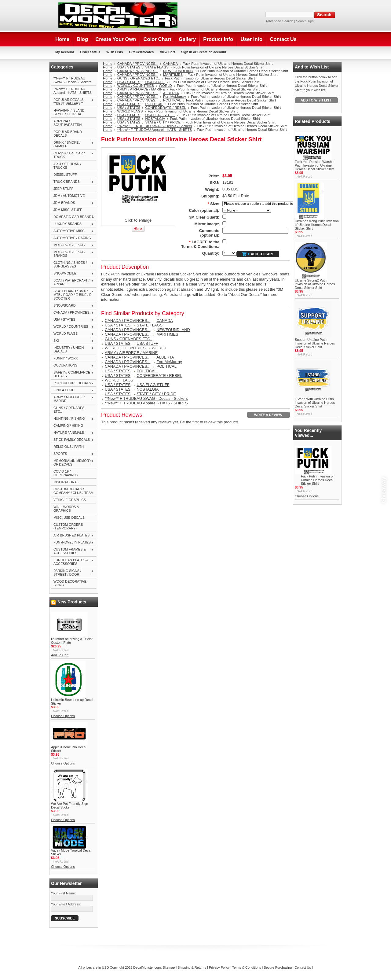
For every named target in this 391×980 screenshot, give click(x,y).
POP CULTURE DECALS (72, 383)
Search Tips (305, 21)
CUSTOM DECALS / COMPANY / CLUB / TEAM (73, 491)
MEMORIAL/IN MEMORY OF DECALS (72, 462)
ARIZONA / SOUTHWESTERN (68, 123)
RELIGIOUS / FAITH (69, 447)
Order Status (90, 52)
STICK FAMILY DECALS (72, 440)
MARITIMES (173, 75)
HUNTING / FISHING (72, 419)
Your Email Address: (66, 904)
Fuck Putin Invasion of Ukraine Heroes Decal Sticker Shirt (317, 480)
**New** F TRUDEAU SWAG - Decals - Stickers (72, 80)
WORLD (165, 86)
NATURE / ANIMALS (72, 433)
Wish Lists (115, 52)
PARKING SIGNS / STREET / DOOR (72, 573)
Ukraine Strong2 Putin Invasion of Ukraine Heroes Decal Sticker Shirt (315, 284)
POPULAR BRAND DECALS (68, 134)
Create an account (212, 52)
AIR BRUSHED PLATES (72, 536)
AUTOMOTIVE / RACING (72, 238)
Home (108, 64)
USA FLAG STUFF (160, 115)
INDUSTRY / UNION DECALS (72, 349)
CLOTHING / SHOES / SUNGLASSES (72, 264)
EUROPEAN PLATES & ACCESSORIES (72, 562)
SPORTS (72, 454)
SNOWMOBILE (72, 274)
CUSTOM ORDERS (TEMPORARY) (68, 526)
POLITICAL (172, 100)
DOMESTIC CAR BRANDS (72, 217)
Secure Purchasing (278, 967)
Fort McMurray (175, 97)
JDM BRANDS (72, 203)
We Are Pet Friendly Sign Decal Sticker (69, 805)
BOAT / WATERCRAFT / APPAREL (72, 282)
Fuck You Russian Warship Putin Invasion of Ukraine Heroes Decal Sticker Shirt (315, 165)
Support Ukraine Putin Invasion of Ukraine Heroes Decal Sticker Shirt (315, 343)
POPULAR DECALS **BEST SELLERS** (72, 101)
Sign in (187, 52)
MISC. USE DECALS (69, 518)
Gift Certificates (141, 52)
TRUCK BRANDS (72, 182)
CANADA (170, 64)
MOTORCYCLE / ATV (72, 245)
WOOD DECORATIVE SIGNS (70, 583)
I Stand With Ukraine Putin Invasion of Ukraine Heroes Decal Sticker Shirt (315, 403)
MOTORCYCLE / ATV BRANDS (72, 254)
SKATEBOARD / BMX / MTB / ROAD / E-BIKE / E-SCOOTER (72, 295)
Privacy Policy (219, 967)
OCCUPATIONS (72, 366)
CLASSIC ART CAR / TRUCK (72, 155)
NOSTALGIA (155, 119)
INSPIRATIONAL (66, 482)
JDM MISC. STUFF (68, 210)
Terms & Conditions (247, 967)
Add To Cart (60, 655)
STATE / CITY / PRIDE (163, 122)
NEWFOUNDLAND (178, 71)
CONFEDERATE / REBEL (166, 108)
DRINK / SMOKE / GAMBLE (72, 144)
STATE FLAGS (157, 67)
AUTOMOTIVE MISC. (72, 231)
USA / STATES (72, 320)
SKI (72, 341)
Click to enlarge (138, 220)
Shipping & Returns (192, 967)
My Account (65, 52)
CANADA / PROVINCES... (72, 313)
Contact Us (303, 967)
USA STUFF (155, 82)
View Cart (167, 52)
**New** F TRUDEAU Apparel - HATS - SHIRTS (73, 91)
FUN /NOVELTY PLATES (72, 543)
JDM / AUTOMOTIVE (69, 196)
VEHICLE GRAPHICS (70, 500)
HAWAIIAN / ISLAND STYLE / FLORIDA (69, 112)
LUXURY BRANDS (72, 224)
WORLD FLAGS (72, 334)
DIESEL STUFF (65, 175)
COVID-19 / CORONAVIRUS (66, 473)
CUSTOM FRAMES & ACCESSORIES (72, 551)
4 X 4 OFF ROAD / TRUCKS (67, 166)
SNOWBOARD (72, 306)
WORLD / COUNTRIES (72, 327)
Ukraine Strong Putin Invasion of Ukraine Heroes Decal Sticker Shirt (317, 225)
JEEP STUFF (63, 189)
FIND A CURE (72, 390)
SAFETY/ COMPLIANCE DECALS (72, 374)
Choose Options (63, 716)
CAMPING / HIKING (68, 426)
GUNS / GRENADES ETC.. (69, 410)
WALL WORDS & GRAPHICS (66, 509)
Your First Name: (63, 893)
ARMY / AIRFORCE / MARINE (72, 399)
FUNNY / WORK (66, 358)
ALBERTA (171, 93)
